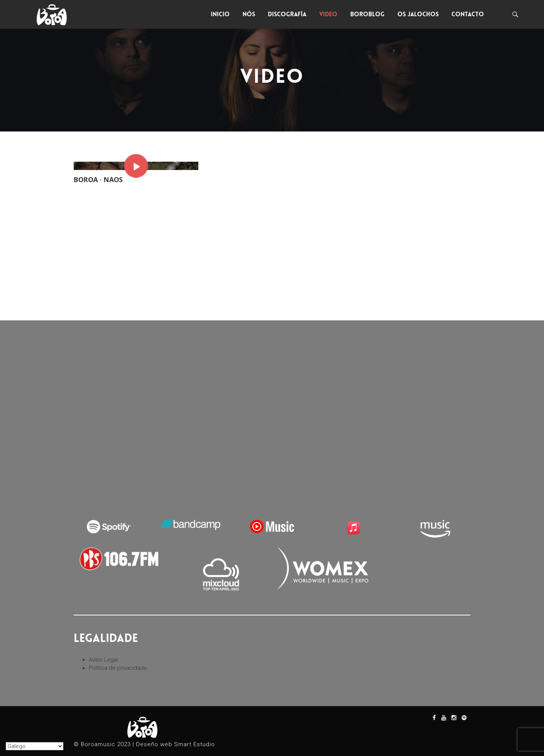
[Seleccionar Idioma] (35, 746)
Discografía (287, 14)
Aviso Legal (103, 660)
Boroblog (367, 14)
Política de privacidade (118, 668)
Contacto (468, 14)
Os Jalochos (418, 14)
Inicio (220, 14)
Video (328, 14)
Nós (249, 14)
